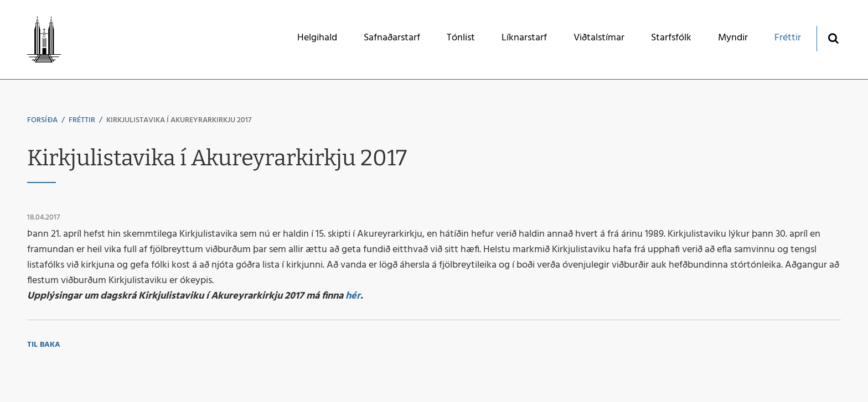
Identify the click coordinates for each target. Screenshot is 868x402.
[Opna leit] (833, 38)
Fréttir (82, 120)
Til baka (44, 345)
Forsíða (42, 120)
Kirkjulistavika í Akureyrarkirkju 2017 (179, 120)
